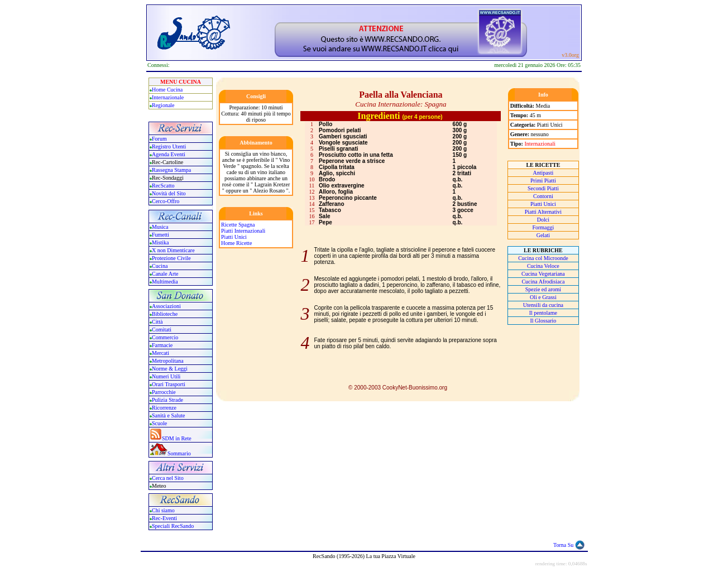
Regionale (163, 105)
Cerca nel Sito (168, 478)
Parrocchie (164, 392)
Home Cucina (167, 90)
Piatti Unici (234, 237)
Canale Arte (165, 274)
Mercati (161, 353)
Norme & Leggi (170, 369)
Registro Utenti (169, 146)
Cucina (160, 266)
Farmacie (162, 345)
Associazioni (166, 306)
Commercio (165, 337)
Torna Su (563, 545)
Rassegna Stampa (171, 170)
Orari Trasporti (169, 384)
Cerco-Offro (166, 201)
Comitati (162, 330)
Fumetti (161, 235)
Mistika (161, 242)
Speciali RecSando (173, 526)
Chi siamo (163, 510)
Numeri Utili (167, 376)
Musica (160, 227)
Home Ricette (236, 243)
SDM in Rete (177, 438)
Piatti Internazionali (243, 231)
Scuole (159, 423)
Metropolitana (168, 361)
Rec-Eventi (164, 518)
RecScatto (163, 186)
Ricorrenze (164, 408)
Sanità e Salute (168, 415)
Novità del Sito (169, 193)
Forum (159, 139)
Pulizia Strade (167, 400)
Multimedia (165, 282)
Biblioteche (165, 314)
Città (157, 322)
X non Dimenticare (173, 250)
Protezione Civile (171, 258)
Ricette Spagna (238, 225)
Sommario (179, 453)
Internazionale (168, 97)
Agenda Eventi (169, 154)
